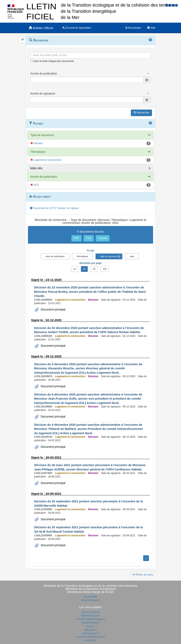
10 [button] (74, 269)
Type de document (42, 135)
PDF (77, 238)
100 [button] (104, 269)
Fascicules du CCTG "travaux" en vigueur (54, 208)
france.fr (90, 626)
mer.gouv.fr (90, 640)
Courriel (103, 238)
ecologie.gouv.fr (90, 633)
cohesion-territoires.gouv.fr (90, 637)
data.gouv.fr (90, 630)
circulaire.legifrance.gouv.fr (91, 619)
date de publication (55, 256)
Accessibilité (90, 597)
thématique (82, 256)
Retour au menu (143, 575)
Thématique (38, 152)
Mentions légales (90, 600)
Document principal (53, 309)
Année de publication (44, 177)
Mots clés (36, 168)
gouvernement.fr (90, 623)
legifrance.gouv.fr (90, 616)
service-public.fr (90, 612)
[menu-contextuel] (32, 61)
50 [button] (94, 269)
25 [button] (84, 269)
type (132, 256)
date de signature (109, 256)
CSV (89, 238)
